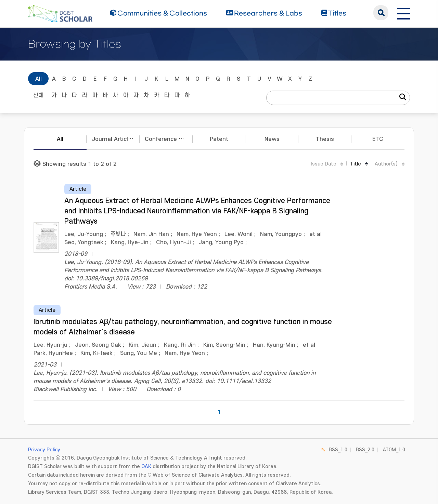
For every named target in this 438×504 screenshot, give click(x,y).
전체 (38, 95)
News (272, 139)
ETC (378, 139)
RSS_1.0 (338, 450)
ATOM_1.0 (394, 450)
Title (356, 164)
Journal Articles (113, 139)
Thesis (325, 139)
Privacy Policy (44, 450)
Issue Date (324, 164)
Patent (219, 139)
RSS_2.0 (365, 450)
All (38, 79)
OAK (146, 467)
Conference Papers (169, 139)
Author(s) (386, 164)
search (381, 13)
